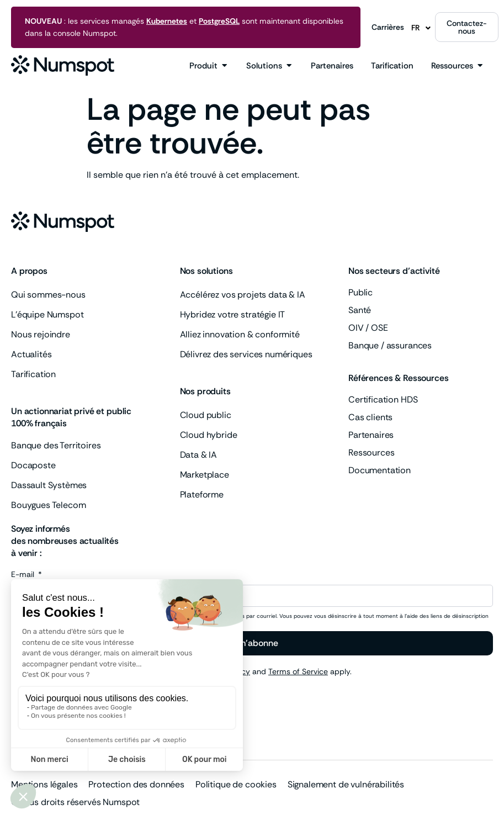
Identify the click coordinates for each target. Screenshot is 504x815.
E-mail (24, 575)
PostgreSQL (219, 21)
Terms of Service (298, 671)
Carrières (388, 27)
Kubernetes (167, 21)
